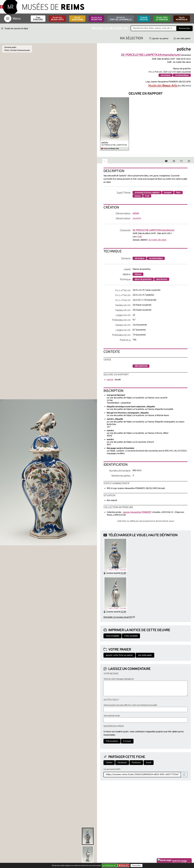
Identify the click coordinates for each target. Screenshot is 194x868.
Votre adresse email (112, 716)
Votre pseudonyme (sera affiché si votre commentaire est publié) (130, 705)
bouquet (168, 193)
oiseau (138, 196)
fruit (147, 196)
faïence (138, 274)
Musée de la (96, 19)
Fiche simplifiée (112, 636)
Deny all (124, 865)
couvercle (137, 218)
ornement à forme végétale (147, 193)
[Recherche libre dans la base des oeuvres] (154, 28)
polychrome (162, 279)
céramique (166, 75)
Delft (140, 237)
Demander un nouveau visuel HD (118, 617)
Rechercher (185, 28)
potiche (105, 143)
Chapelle (144, 19)
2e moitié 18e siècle (157, 240)
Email (149, 763)
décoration (141, 366)
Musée (77, 19)
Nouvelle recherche (110, 29)
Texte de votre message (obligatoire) (119, 679)
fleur (178, 193)
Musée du (121, 19)
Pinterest (136, 763)
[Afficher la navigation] (8, 18)
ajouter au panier (159, 39)
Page (38, 19)
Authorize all (110, 865)
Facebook (122, 763)
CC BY (123, 573)
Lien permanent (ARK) (112, 769)
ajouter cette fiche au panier (119, 655)
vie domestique (182, 75)
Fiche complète (131, 636)
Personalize (136, 866)
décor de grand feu (143, 279)
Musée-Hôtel (162, 19)
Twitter (109, 763)
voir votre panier (182, 39)
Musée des (57, 19)
